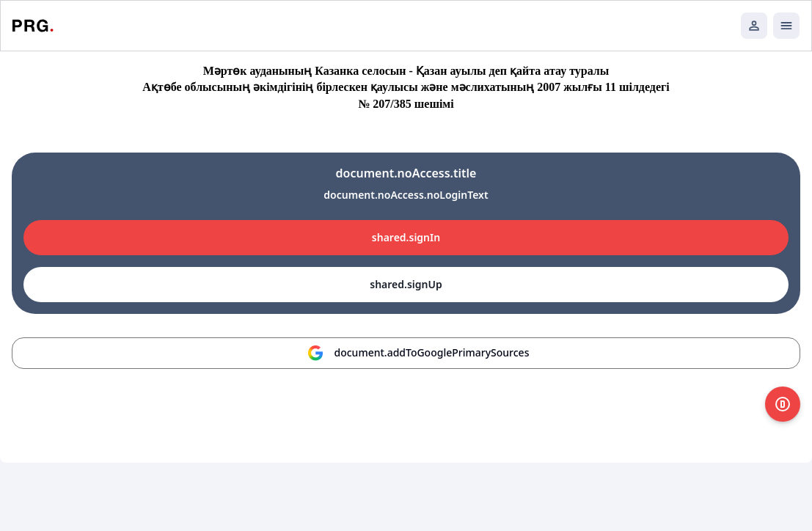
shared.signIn (406, 237)
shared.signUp (406, 284)
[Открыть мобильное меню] (786, 26)
